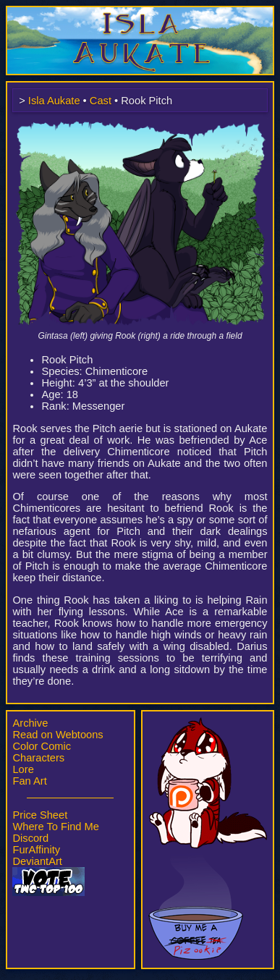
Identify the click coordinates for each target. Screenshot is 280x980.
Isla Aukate (140, 13)
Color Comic (42, 746)
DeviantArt (37, 861)
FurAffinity (36, 850)
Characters (38, 758)
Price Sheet (40, 815)
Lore (23, 769)
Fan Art (29, 781)
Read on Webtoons (58, 735)
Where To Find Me (55, 827)
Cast (101, 101)
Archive (30, 723)
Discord (30, 838)
